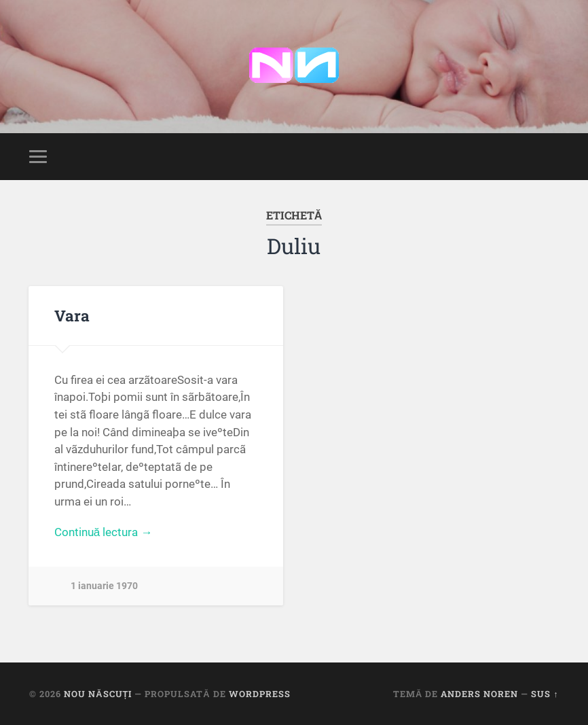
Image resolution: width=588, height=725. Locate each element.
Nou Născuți (98, 694)
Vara (72, 315)
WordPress (260, 694)
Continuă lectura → (104, 532)
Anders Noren (479, 694)
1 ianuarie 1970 (104, 586)
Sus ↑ (545, 694)
